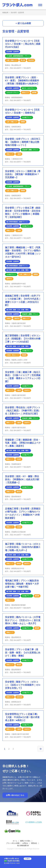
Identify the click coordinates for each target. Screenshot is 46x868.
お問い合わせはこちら (15, 795)
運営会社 (34, 843)
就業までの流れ (25, 841)
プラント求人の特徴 (13, 843)
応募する (32, 860)
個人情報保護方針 (23, 846)
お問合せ (25, 843)
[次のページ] (40, 749)
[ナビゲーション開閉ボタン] (40, 5)
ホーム (15, 841)
